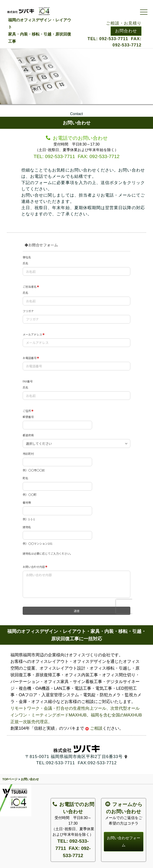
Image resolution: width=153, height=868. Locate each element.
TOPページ (10, 779)
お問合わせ (126, 31)
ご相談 (94, 728)
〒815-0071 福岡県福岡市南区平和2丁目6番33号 (76, 757)
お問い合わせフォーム (124, 841)
